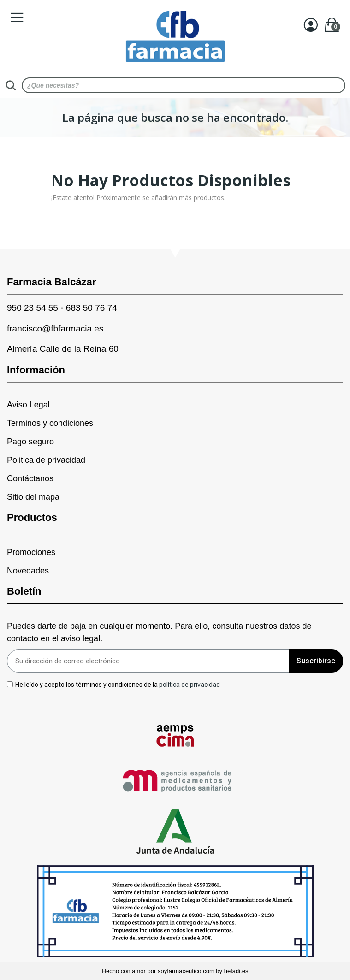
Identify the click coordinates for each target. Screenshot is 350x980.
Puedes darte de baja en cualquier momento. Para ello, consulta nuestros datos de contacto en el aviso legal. (159, 632)
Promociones (31, 552)
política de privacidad (190, 684)
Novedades (28, 571)
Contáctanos (30, 478)
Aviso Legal (28, 405)
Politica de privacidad (46, 460)
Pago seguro (30, 442)
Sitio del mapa (33, 497)
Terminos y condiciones (50, 423)
